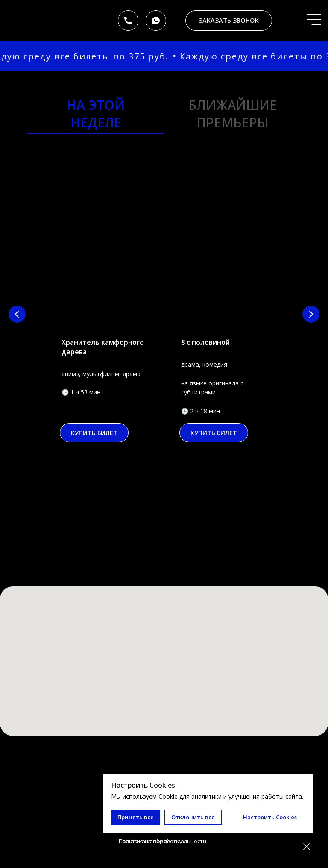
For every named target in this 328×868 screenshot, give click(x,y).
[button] (229, 21)
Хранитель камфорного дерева (103, 347)
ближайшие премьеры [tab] (233, 114)
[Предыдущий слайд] (17, 314)
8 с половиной (205, 342)
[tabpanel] (164, 340)
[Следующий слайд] (311, 314)
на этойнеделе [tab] (96, 114)
